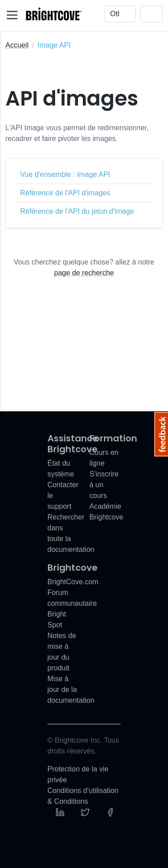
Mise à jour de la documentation (71, 690)
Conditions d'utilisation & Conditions (83, 796)
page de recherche (84, 273)
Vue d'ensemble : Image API (65, 174)
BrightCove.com (73, 582)
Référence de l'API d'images (65, 193)
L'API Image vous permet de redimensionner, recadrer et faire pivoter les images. (77, 133)
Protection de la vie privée (78, 774)
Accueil (17, 45)
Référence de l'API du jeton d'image (77, 211)
